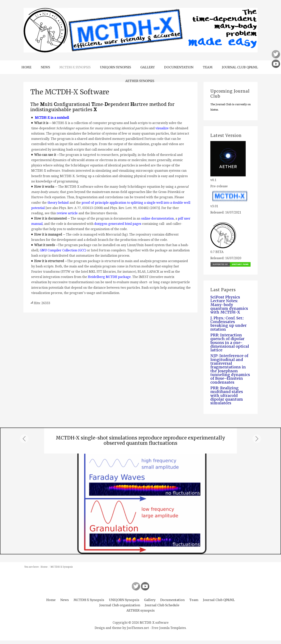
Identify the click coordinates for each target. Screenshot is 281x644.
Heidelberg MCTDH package (109, 277)
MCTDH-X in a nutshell (52, 118)
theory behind (58, 203)
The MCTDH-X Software (70, 92)
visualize (162, 128)
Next (257, 442)
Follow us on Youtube (145, 590)
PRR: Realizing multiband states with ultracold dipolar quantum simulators (227, 399)
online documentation (157, 218)
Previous (24, 442)
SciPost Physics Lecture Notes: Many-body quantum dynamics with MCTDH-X (230, 305)
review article (67, 213)
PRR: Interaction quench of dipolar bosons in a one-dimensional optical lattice (230, 344)
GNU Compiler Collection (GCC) (63, 250)
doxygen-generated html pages (118, 224)
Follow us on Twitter (136, 590)
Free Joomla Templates (169, 631)
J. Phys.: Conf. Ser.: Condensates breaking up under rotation (229, 325)
